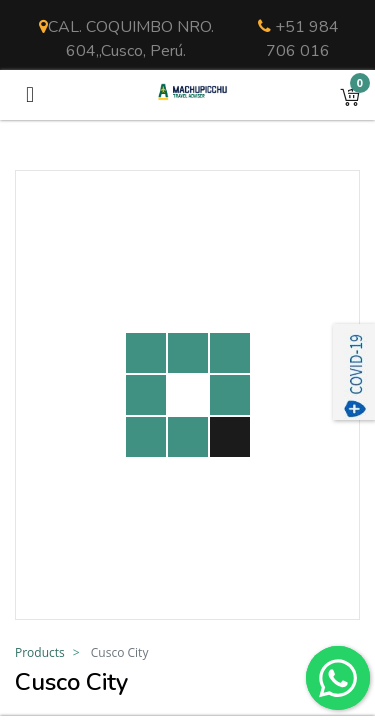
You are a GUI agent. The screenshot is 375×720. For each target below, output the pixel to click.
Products (40, 652)
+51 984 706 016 (298, 39)
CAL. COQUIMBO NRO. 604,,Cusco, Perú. (126, 39)
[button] (350, 95)
